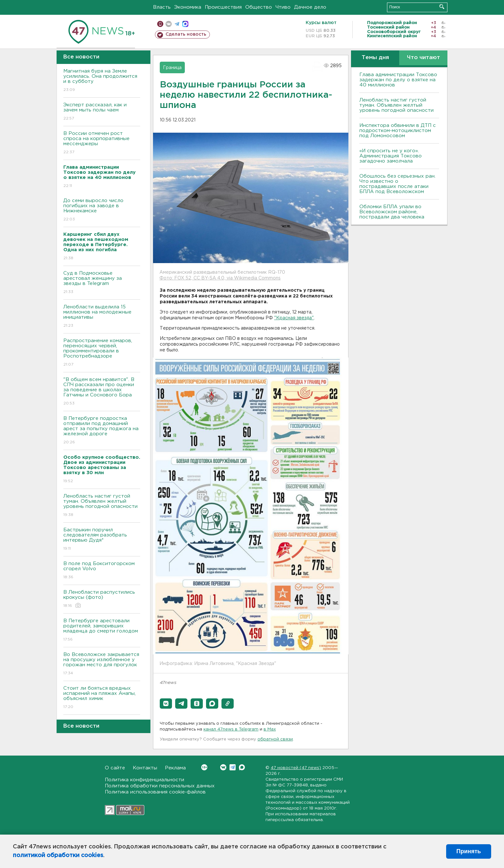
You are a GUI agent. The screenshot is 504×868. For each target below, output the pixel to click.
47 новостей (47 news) (296, 768)
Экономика (188, 7)
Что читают (423, 58)
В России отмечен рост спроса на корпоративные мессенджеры (102, 143)
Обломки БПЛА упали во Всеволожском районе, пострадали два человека (392, 212)
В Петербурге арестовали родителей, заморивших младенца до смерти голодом (102, 630)
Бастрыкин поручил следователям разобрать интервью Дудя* (102, 540)
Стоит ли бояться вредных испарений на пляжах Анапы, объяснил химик (102, 698)
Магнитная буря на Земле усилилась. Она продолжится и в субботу (102, 81)
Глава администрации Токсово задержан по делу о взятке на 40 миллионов (398, 80)
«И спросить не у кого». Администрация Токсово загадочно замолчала (391, 156)
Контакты (145, 768)
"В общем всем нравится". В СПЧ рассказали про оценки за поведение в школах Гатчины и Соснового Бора (102, 392)
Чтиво (283, 7)
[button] (166, 704)
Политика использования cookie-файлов (155, 792)
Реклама (175, 768)
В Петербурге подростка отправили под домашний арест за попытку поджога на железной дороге (102, 431)
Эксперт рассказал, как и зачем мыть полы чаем (102, 112)
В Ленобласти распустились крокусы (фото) (102, 599)
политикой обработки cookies (58, 855)
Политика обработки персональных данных (160, 786)
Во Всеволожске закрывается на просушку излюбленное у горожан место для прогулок (102, 664)
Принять (469, 851)
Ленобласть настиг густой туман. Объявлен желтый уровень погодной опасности (102, 506)
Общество (259, 7)
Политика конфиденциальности (144, 780)
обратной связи (275, 739)
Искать (442, 7)
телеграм (177, 24)
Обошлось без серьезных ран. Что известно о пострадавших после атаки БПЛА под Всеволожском (397, 184)
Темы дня (375, 58)
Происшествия (223, 7)
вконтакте (169, 24)
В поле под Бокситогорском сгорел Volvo (102, 571)
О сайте (115, 768)
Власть (162, 7)
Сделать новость (186, 34)
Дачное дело (310, 7)
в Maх (270, 729)
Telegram (233, 767)
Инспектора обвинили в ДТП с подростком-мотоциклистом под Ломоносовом (398, 131)
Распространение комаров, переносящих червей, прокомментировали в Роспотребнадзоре (102, 353)
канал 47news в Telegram (231, 729)
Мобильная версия (160, 24)
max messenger (185, 24)
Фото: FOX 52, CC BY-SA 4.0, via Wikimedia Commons (220, 278)
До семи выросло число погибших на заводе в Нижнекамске (102, 210)
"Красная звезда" (294, 318)
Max (242, 767)
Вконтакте (204, 767)
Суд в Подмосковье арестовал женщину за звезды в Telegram (102, 283)
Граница (172, 68)
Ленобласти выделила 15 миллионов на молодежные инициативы (102, 317)
